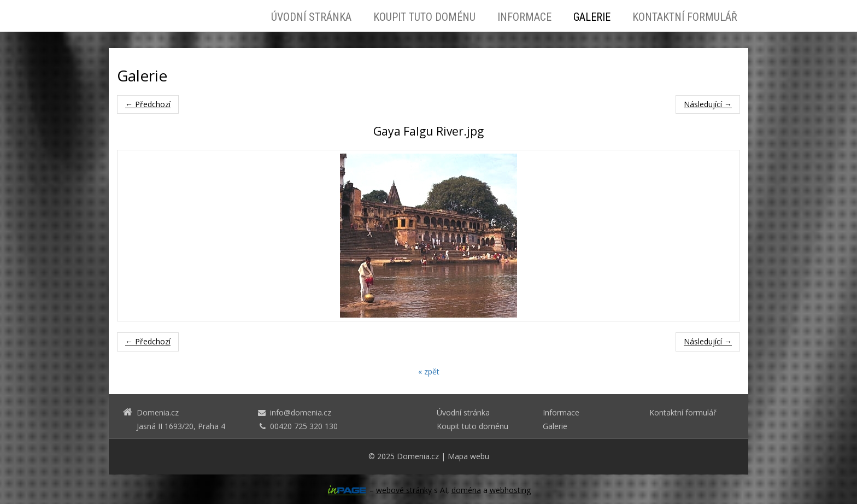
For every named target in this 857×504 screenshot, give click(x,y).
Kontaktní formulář (685, 17)
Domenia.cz (418, 456)
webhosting (510, 490)
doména (466, 490)
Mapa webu (468, 456)
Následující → (708, 104)
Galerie (592, 17)
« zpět (429, 371)
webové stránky (404, 490)
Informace (524, 17)
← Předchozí (148, 104)
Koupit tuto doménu (424, 17)
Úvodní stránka (311, 17)
